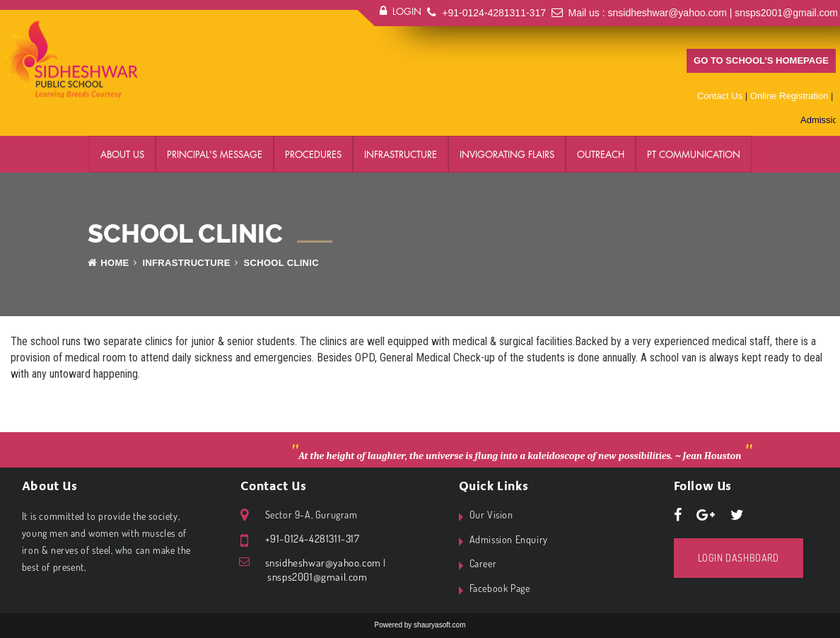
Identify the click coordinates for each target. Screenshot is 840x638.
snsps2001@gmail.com (786, 13)
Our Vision (491, 515)
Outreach (601, 154)
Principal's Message (215, 154)
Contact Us (720, 96)
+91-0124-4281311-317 (494, 13)
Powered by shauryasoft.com (420, 625)
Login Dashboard (739, 558)
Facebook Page (500, 588)
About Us (122, 154)
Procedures (313, 154)
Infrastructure (401, 154)
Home (109, 263)
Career (483, 563)
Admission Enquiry (509, 539)
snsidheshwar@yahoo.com (667, 13)
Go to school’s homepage (761, 60)
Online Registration (789, 96)
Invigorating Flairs (507, 154)
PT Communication (694, 154)
